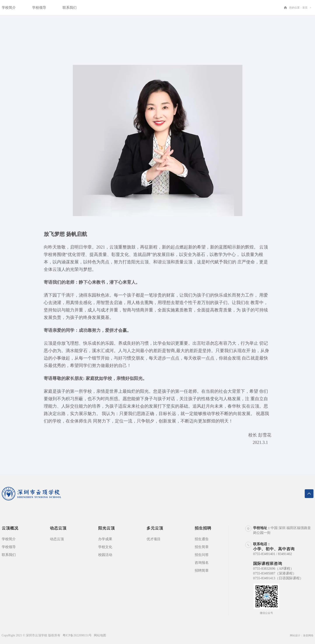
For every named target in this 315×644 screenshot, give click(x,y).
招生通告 (202, 539)
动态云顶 (57, 539)
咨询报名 (202, 563)
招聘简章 (202, 570)
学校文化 (105, 547)
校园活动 (105, 555)
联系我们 (70, 8)
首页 (305, 8)
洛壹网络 (308, 635)
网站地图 (100, 635)
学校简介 (9, 8)
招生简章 (202, 547)
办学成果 (105, 539)
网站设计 (295, 635)
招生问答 (202, 555)
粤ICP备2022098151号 (77, 635)
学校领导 (39, 8)
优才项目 (154, 539)
